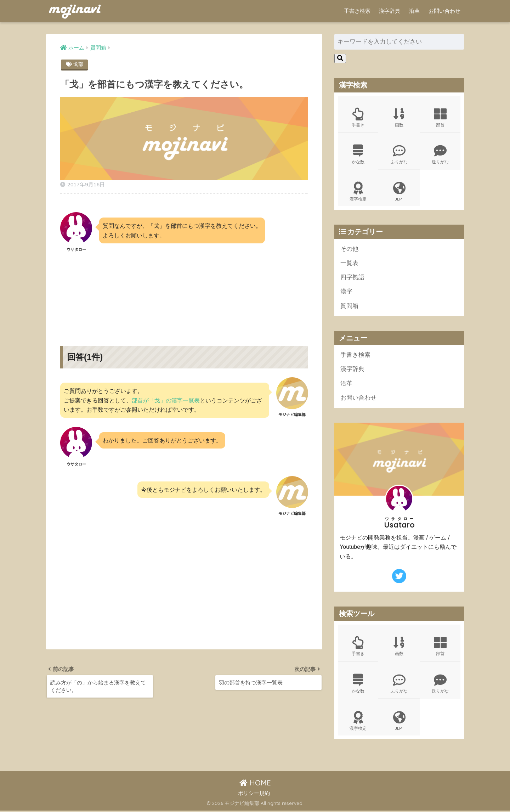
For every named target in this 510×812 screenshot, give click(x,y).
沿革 (414, 11)
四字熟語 (352, 278)
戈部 (78, 64)
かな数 (358, 155)
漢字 (346, 292)
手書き (358, 118)
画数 (399, 118)
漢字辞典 (390, 11)
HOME (255, 784)
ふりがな (399, 155)
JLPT (399, 192)
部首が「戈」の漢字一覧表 (166, 400)
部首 (440, 118)
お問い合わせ (444, 11)
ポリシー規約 (254, 795)
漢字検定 (358, 192)
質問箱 (349, 307)
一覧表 (349, 264)
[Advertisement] (184, 293)
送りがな (440, 155)
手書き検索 (357, 11)
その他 (349, 249)
